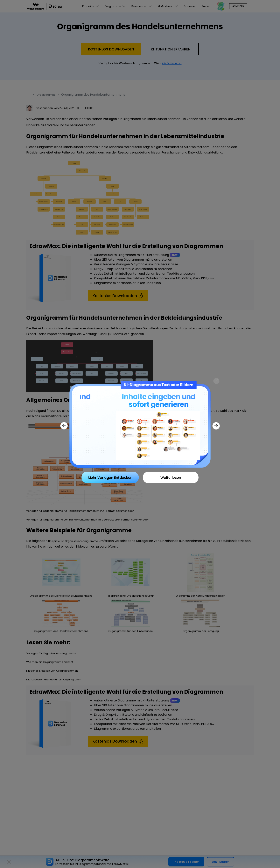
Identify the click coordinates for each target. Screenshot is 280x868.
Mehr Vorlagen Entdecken (110, 478)
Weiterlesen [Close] (171, 478)
